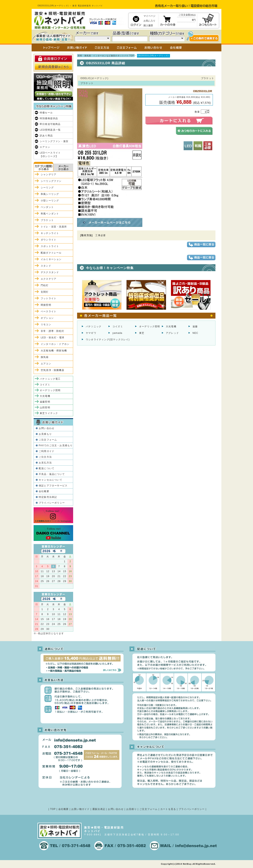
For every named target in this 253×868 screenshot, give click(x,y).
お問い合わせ (47, 428)
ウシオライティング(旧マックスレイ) (108, 340)
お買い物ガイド (80, 809)
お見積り (132, 809)
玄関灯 (45, 292)
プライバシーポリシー (52, 503)
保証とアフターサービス (53, 486)
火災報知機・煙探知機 (54, 351)
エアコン (45, 147)
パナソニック (94, 326)
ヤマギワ (91, 333)
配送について (47, 468)
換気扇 (45, 357)
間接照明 (46, 305)
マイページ (149, 16)
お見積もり (45, 434)
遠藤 (195, 326)
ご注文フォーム (48, 440)
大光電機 (171, 326)
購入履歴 (148, 25)
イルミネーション (51, 259)
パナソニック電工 (50, 379)
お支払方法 (45, 463)
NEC (195, 333)
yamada (117, 333)
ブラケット (47, 220)
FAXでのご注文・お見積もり (56, 445)
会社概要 (44, 491)
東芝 (142, 333)
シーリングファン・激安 (54, 141)
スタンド (46, 266)
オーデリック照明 (150, 326)
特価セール (46, 113)
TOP (53, 809)
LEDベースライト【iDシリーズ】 (50, 155)
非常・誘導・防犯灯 (52, 331)
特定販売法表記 (48, 497)
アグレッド (172, 333)
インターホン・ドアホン (55, 344)
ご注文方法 (45, 457)
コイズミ (118, 326)
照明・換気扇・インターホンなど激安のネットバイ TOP (106, 56)
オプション (47, 318)
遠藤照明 (45, 402)
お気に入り (149, 21)
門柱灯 (45, 285)
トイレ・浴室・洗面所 (54, 227)
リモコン (46, 325)
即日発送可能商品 (50, 124)
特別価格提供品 (49, 118)
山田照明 (45, 408)
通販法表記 (99, 809)
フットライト (49, 298)
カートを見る (168, 809)
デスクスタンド (50, 272)
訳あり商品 (46, 136)
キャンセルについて (51, 480)
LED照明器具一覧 (50, 130)
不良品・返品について (52, 474)
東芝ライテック (49, 413)
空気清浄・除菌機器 (52, 370)
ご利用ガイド (47, 451)
